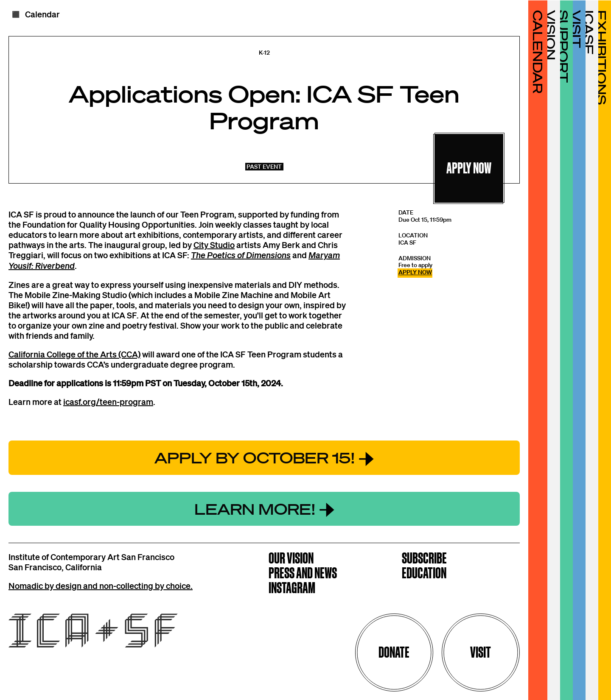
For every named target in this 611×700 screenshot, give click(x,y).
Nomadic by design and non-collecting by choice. (101, 586)
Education (424, 574)
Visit (481, 652)
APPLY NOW (415, 272)
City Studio (214, 245)
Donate (394, 652)
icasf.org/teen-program (108, 402)
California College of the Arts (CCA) (74, 354)
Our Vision (291, 559)
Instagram (292, 589)
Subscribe (424, 559)
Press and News (303, 574)
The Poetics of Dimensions (241, 255)
